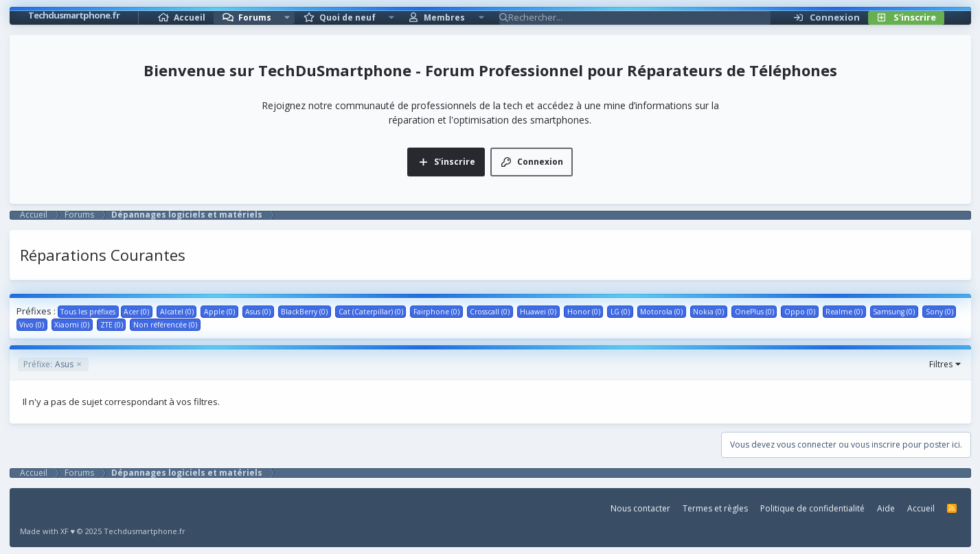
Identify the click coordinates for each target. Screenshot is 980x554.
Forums (255, 18)
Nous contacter (640, 508)
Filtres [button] (941, 364)
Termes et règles (715, 508)
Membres (444, 18)
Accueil (190, 18)
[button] (287, 18)
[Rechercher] (639, 18)
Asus (48, 365)
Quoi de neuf (347, 18)
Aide (886, 508)
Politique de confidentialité (812, 508)
